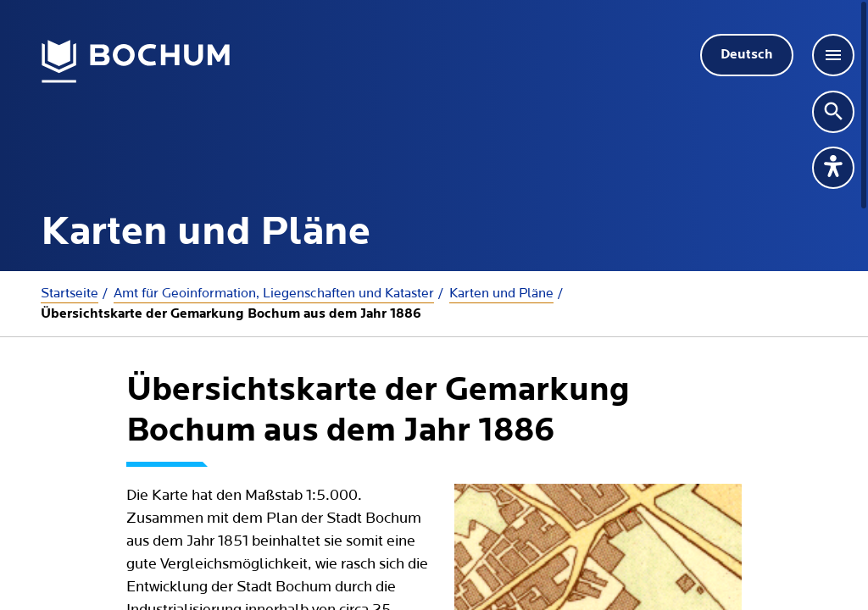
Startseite (70, 293)
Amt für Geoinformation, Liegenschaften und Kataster (274, 293)
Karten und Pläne (501, 293)
